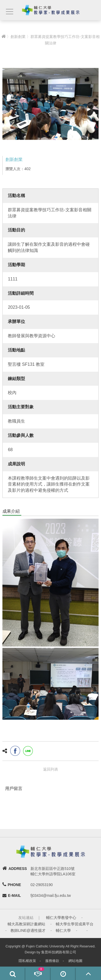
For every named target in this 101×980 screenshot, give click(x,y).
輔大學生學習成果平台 (75, 924)
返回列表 (51, 769)
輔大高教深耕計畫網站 (26, 924)
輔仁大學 (63, 930)
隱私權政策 (27, 961)
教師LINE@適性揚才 (28, 930)
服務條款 (52, 961)
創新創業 (18, 37)
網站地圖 (75, 961)
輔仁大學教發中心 (61, 918)
